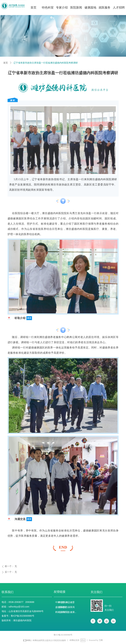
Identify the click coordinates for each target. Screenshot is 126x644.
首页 (6, 63)
